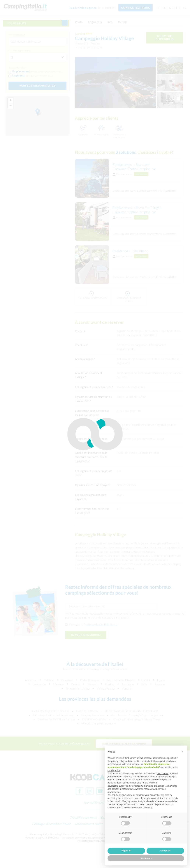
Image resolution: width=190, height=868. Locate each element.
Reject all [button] (126, 851)
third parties (163, 774)
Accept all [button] (165, 851)
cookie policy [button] (114, 770)
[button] (182, 751)
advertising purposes (118, 786)
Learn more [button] (146, 858)
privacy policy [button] (118, 761)
